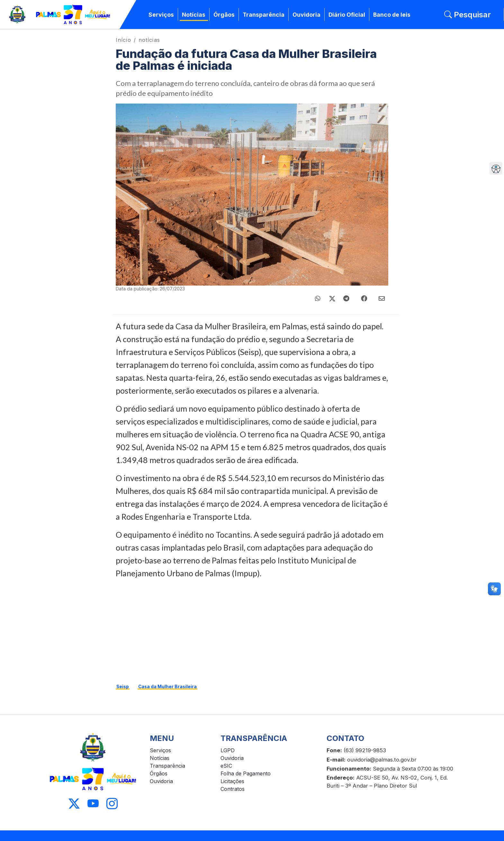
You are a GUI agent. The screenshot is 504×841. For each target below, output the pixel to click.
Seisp (123, 687)
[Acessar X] (74, 804)
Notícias (194, 15)
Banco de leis (392, 15)
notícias (149, 40)
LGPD (228, 750)
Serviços (161, 15)
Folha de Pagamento (246, 773)
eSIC (226, 766)
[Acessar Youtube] (93, 804)
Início (123, 40)
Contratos (233, 789)
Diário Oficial (347, 15)
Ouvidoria (306, 15)
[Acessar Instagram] (112, 804)
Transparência (264, 15)
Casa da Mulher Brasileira (167, 687)
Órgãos (224, 15)
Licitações (232, 781)
